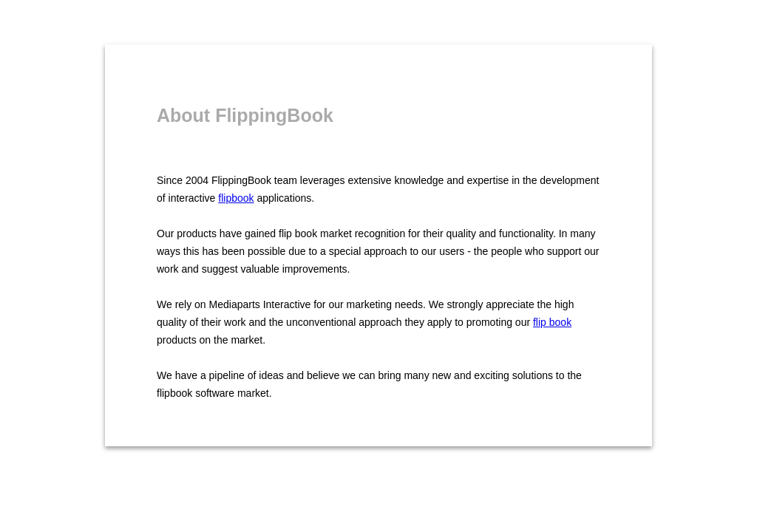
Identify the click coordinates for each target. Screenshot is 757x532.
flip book (552, 322)
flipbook (236, 198)
